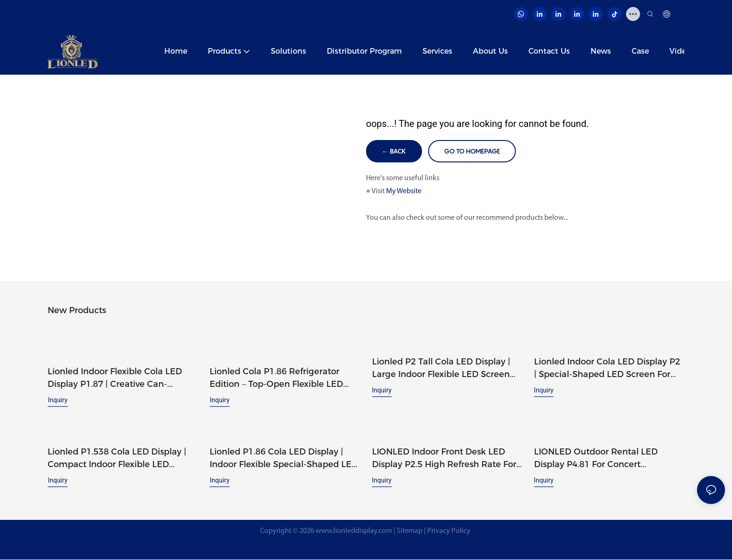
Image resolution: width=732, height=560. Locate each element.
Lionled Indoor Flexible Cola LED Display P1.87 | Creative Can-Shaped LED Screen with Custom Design (118, 379)
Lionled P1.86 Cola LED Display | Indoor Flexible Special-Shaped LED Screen (284, 459)
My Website (404, 192)
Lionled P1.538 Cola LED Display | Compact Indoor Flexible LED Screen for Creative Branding (117, 459)
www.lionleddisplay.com (354, 531)
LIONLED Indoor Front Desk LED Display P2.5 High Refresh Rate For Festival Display (444, 459)
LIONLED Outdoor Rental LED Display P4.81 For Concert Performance (596, 459)
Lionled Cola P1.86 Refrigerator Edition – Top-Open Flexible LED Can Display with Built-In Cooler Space (277, 379)
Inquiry (57, 400)
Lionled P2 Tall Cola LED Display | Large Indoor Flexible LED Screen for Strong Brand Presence (441, 369)
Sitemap (410, 531)
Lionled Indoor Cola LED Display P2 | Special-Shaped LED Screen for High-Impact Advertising (607, 369)
